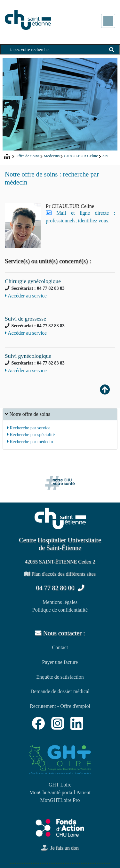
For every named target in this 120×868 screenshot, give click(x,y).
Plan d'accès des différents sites (60, 574)
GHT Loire (60, 785)
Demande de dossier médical (60, 691)
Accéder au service (26, 296)
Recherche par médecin (30, 442)
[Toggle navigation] (108, 21)
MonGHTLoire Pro (60, 800)
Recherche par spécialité (31, 434)
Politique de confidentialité (60, 610)
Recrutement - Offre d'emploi (60, 706)
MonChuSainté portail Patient (60, 792)
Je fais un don (60, 848)
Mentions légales (60, 602)
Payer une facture (60, 662)
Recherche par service (29, 428)
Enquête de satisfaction (60, 677)
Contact (60, 647)
